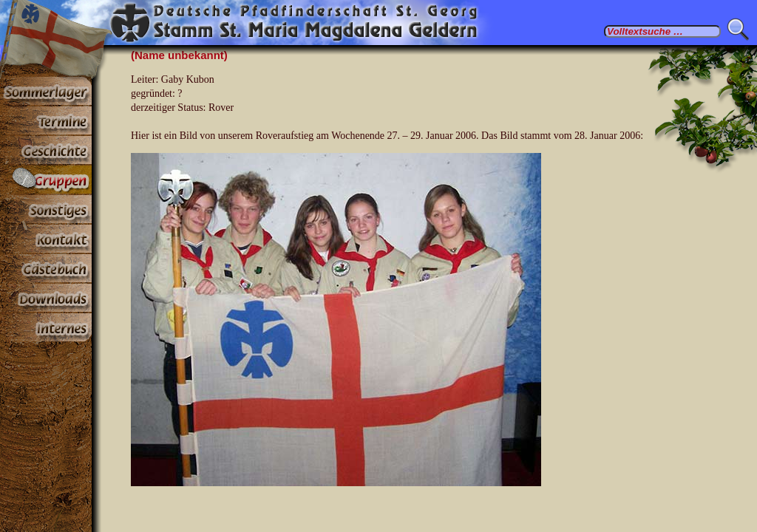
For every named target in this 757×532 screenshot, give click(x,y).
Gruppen (46, 180)
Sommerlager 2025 (46, 92)
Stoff (46, 299)
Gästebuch (46, 269)
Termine (46, 121)
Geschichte (46, 151)
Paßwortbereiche (46, 328)
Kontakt (46, 239)
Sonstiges (46, 210)
